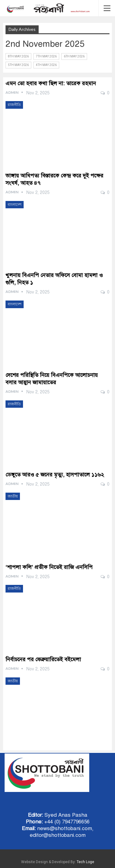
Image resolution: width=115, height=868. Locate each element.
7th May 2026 (46, 56)
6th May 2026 (74, 56)
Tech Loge (85, 862)
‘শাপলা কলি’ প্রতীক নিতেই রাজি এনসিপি (49, 567)
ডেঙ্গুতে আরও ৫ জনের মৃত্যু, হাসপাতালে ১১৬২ (55, 475)
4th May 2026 (46, 65)
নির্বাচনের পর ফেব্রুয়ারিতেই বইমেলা (43, 659)
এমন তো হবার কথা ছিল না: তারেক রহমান (51, 83)
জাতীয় (13, 496)
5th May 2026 (18, 65)
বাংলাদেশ (15, 205)
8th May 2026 (18, 56)
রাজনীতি (14, 105)
